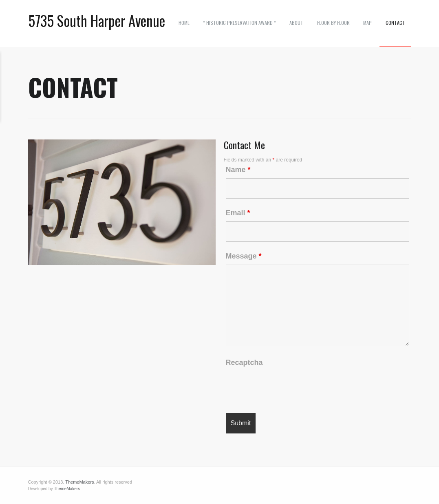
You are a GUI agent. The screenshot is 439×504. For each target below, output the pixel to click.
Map (367, 23)
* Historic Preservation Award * (239, 23)
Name (238, 170)
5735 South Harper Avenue (97, 21)
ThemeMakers (79, 482)
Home (184, 23)
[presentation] (288, 387)
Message (244, 256)
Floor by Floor (333, 23)
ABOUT (296, 23)
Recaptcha (244, 363)
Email (238, 213)
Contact (395, 23)
